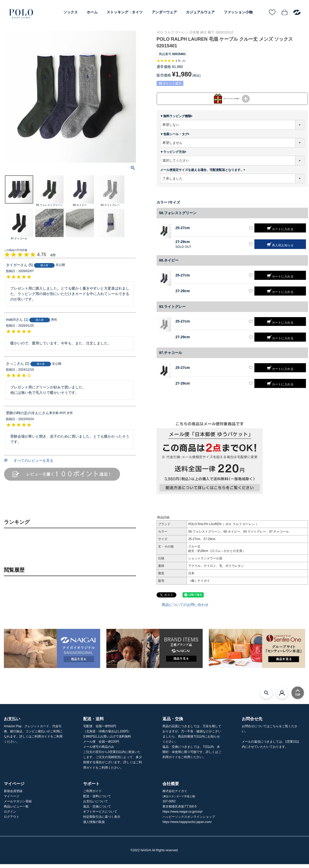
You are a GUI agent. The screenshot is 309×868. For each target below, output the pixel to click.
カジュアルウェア (200, 12)
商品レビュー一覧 (16, 810)
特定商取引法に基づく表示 (102, 821)
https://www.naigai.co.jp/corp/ (182, 815)
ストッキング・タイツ (125, 12)
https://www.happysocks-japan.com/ (187, 826)
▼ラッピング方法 (174, 156)
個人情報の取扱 (94, 826)
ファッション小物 (238, 12)
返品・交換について (97, 810)
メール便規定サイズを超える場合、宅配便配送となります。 (203, 173)
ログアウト (12, 821)
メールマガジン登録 (18, 805)
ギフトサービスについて (100, 815)
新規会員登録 (13, 795)
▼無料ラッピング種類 (177, 120)
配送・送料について (97, 800)
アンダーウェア (164, 12)
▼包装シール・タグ (176, 138)
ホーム (92, 12)
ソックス (71, 12)
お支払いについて (96, 805)
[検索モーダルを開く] (266, 696)
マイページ (12, 800)
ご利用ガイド (92, 795)
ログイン (10, 815)
